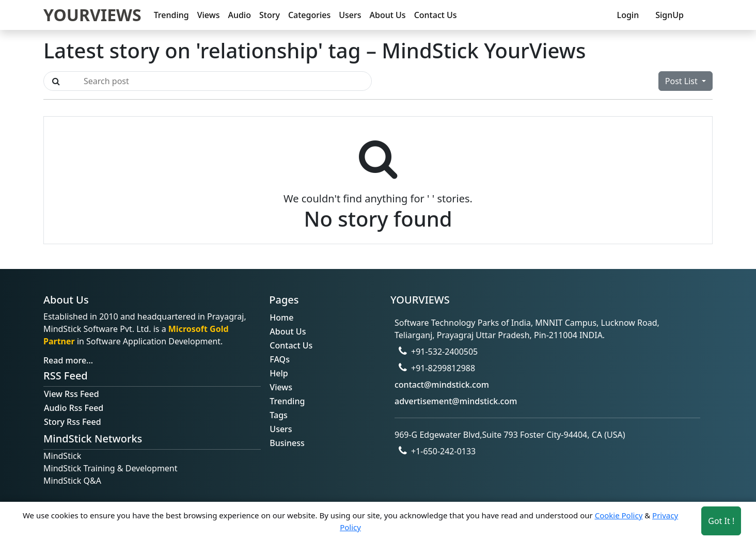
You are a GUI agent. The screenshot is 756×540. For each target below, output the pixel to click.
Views (209, 15)
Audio (239, 15)
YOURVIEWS (92, 15)
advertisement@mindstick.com (456, 401)
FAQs (280, 359)
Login (628, 15)
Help (279, 373)
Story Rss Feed (73, 422)
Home (281, 317)
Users (350, 15)
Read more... (68, 360)
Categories (309, 15)
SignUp (670, 15)
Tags (279, 415)
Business (287, 443)
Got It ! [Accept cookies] (721, 521)
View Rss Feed (72, 394)
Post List (682, 81)
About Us (388, 15)
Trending (171, 15)
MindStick (62, 456)
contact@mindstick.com (442, 385)
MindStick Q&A (72, 481)
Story (270, 15)
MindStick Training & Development (111, 468)
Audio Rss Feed (74, 408)
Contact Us (436, 15)
